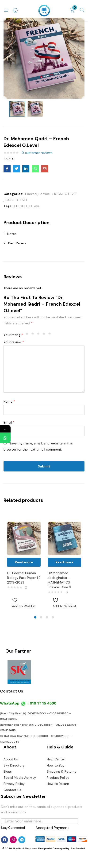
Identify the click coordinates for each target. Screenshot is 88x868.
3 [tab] (47, 617)
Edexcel (31, 194)
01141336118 (8, 730)
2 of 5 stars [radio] (34, 335)
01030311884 (44, 725)
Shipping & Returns (61, 771)
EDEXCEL (21, 206)
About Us (11, 759)
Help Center (56, 759)
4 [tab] (53, 617)
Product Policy (58, 778)
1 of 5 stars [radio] (28, 335)
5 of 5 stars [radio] (51, 335)
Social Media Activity (20, 778)
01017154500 (37, 713)
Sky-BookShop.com (25, 848)
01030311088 (39, 736)
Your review (14, 342)
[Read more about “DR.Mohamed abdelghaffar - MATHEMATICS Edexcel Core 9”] (64, 562)
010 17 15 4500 (43, 703)
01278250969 (10, 742)
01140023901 (60, 736)
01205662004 (66, 725)
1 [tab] (35, 617)
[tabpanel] (24, 561)
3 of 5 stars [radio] (39, 335)
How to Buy (56, 765)
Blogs (8, 771)
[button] (72, 10)
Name (9, 401)
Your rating (13, 335)
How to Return (58, 784)
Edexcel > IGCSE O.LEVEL (58, 194)
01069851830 (59, 713)
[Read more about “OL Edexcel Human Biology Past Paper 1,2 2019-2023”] (24, 562)
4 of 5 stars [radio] (45, 335)
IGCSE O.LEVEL (16, 200)
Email (9, 422)
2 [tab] (41, 617)
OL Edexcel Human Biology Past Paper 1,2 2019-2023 (24, 578)
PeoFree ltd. (78, 848)
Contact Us (12, 691)
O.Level (35, 206)
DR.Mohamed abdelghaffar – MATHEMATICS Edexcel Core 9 (59, 580)
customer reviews (37, 153)
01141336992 (9, 719)
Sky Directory (14, 765)
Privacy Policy (14, 784)
